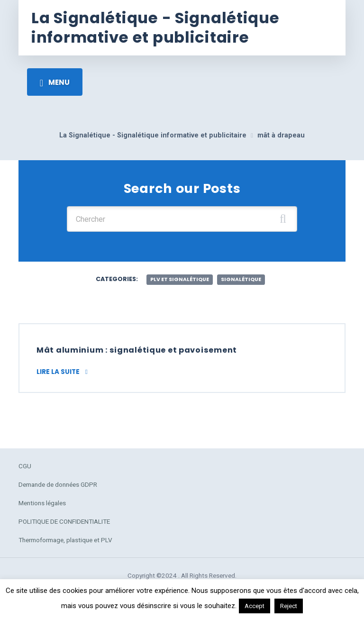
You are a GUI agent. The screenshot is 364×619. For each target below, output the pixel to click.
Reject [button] (289, 606)
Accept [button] (255, 606)
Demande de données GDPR (58, 484)
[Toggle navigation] (55, 82)
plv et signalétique (180, 279)
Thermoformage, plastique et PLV (65, 540)
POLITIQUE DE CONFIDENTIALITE (64, 521)
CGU (25, 466)
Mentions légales (42, 503)
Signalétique (241, 279)
